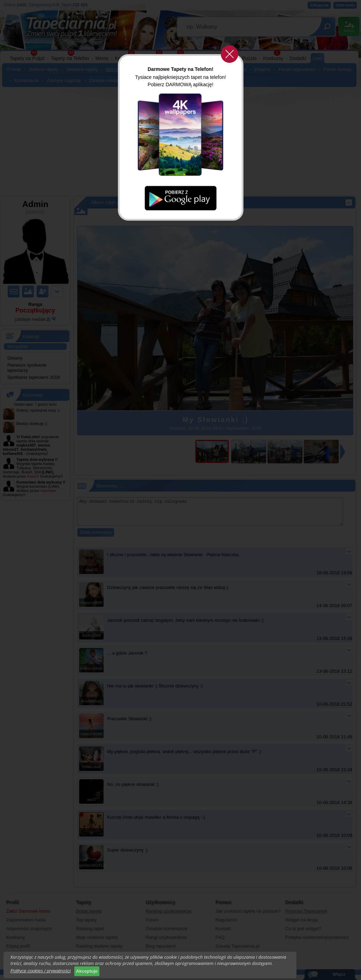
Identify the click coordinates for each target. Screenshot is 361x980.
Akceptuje (87, 971)
